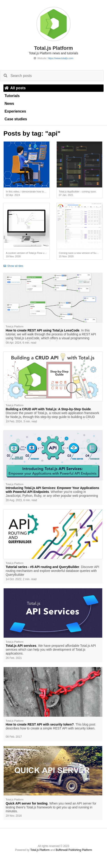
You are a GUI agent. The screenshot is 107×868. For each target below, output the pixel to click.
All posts (15, 88)
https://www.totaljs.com (61, 58)
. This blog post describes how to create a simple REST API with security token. (51, 726)
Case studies (16, 119)
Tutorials (12, 96)
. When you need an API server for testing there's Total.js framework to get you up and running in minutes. (51, 807)
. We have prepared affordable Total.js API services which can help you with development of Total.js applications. (51, 650)
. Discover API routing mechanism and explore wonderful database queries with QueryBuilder (52, 571)
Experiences (15, 111)
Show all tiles (13, 266)
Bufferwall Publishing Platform (74, 850)
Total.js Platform (40, 850)
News (9, 104)
